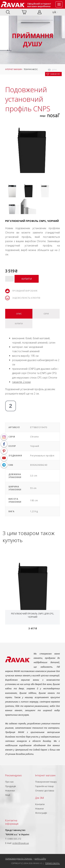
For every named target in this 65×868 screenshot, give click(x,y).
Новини (39, 809)
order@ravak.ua (21, 843)
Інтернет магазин (14, 69)
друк (54, 70)
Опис (19, 314)
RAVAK (13, 4)
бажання (55, 74)
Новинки (10, 791)
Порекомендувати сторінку (19, 859)
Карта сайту (40, 859)
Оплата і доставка (45, 791)
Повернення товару (46, 782)
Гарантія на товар (44, 786)
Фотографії (41, 813)
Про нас (10, 782)
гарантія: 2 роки (21, 382)
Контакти (40, 804)
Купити (19, 324)
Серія (46, 314)
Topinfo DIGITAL (53, 863)
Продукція (10, 786)
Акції (8, 795)
